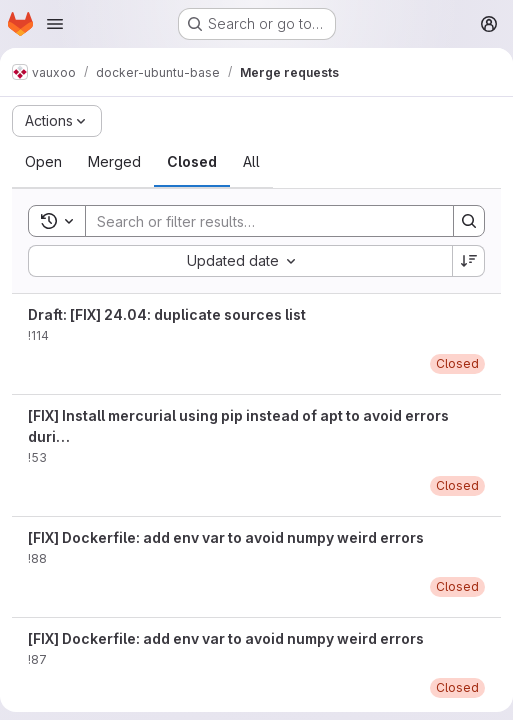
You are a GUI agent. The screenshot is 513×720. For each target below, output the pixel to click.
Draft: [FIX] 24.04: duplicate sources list (167, 314)
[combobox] (240, 261)
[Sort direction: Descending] (469, 261)
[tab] (43, 162)
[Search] (259, 221)
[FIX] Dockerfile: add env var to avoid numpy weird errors (226, 537)
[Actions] (57, 121)
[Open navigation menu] (55, 24)
